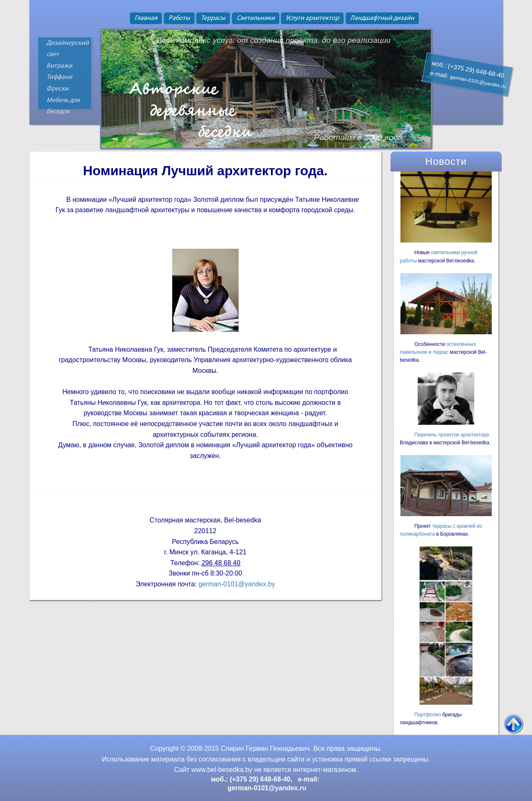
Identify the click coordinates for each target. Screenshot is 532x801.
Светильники (256, 18)
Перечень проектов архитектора (452, 435)
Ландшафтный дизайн (382, 18)
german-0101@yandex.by (237, 584)
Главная (146, 18)
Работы (179, 18)
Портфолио (428, 715)
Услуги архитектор (312, 18)
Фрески (57, 89)
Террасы (213, 18)
